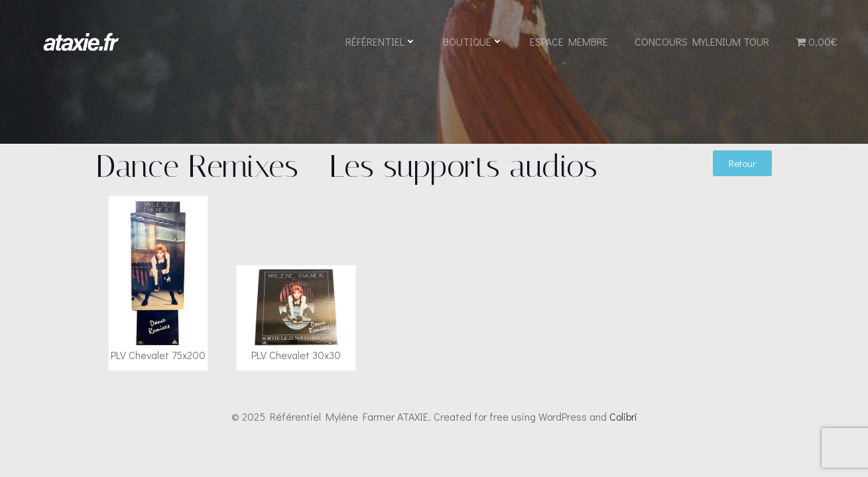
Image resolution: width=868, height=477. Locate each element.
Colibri (623, 416)
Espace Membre (569, 41)
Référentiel (381, 41)
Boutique (473, 41)
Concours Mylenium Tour (702, 41)
